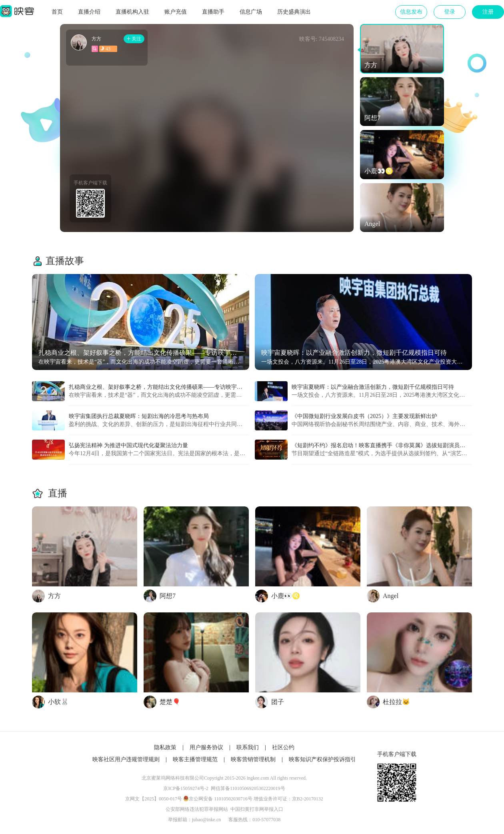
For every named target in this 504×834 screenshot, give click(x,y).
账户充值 (176, 12)
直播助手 (213, 12)
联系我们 (248, 747)
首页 (57, 12)
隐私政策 (165, 747)
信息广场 (251, 12)
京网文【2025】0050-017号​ (154, 799)
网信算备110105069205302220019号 (248, 788)
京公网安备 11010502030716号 (221, 799)
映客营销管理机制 (253, 759)
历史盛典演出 (294, 12)
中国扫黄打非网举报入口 (257, 809)
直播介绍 (89, 12)
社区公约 (283, 747)
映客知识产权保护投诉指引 (322, 759)
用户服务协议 (206, 747)
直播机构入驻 (132, 12)
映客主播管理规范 (195, 759)
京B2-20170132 (308, 799)
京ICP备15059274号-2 (186, 788)
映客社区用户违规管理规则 (126, 759)
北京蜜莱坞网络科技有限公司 (173, 778)
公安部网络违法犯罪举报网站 (197, 809)
